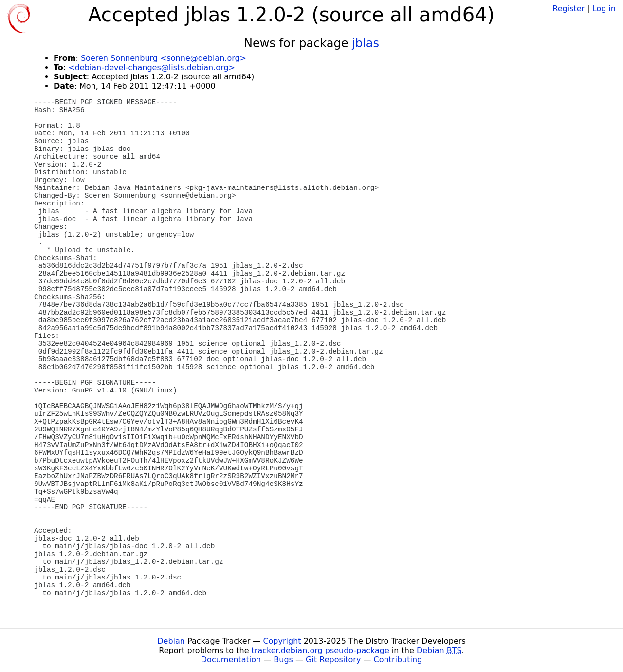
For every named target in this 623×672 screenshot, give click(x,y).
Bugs (283, 660)
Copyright (282, 641)
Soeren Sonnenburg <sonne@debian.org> (164, 58)
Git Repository (333, 660)
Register (568, 9)
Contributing (398, 660)
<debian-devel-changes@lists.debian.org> (152, 67)
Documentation (231, 660)
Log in (604, 9)
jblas (366, 43)
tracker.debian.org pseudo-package (321, 650)
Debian (171, 641)
